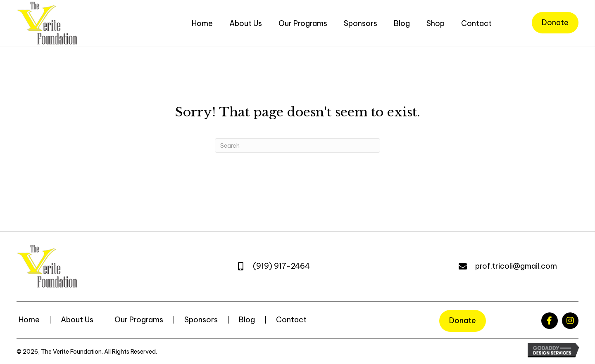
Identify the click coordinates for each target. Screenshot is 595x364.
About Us (77, 320)
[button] (550, 321)
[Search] (297, 145)
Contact (291, 320)
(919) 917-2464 (281, 266)
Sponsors (201, 320)
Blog (247, 320)
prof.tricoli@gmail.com (516, 266)
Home (29, 320)
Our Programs (139, 320)
